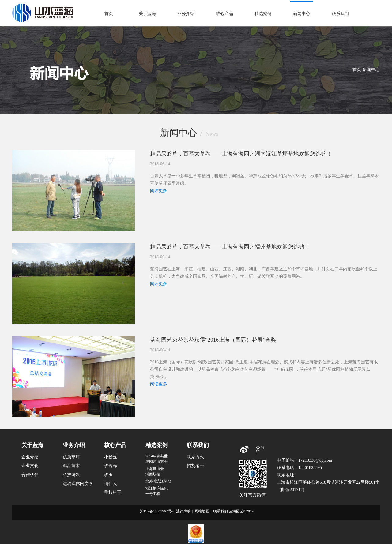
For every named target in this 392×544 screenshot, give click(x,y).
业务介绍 (186, 14)
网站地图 (202, 511)
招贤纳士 (195, 466)
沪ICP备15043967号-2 (157, 511)
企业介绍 (30, 457)
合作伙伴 (30, 475)
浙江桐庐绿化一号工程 (156, 491)
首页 (109, 14)
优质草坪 (71, 457)
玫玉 (108, 475)
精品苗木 (71, 466)
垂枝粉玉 (113, 492)
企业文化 (30, 466)
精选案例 (263, 14)
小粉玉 (111, 457)
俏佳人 (111, 484)
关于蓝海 (147, 14)
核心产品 (224, 14)
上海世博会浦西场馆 (155, 471)
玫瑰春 (111, 466)
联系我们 (340, 14)
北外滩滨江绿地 (158, 481)
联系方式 (195, 457)
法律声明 (183, 511)
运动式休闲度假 (78, 484)
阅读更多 (159, 191)
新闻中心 (302, 14)
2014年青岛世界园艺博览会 (156, 459)
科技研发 (71, 475)
